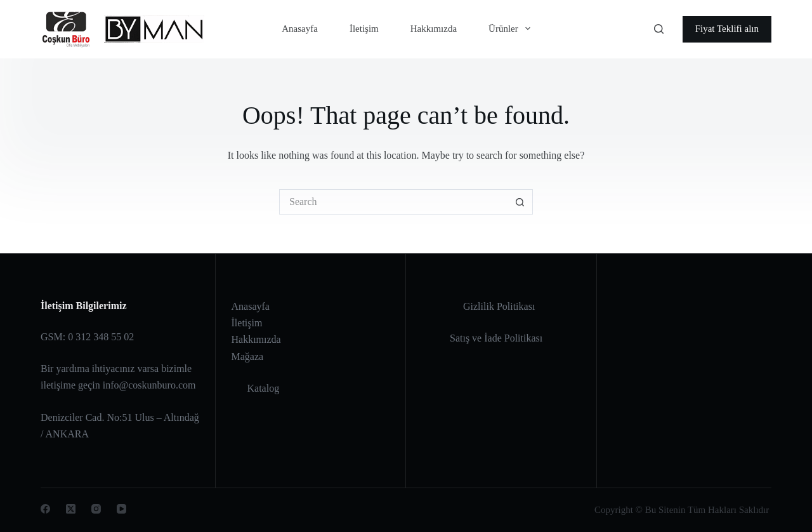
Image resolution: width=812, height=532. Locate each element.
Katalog (264, 388)
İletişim (364, 29)
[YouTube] (121, 509)
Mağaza (248, 356)
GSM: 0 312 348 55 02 (87, 337)
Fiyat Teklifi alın (727, 29)
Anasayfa (300, 29)
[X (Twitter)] (71, 509)
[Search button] (520, 202)
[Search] (659, 29)
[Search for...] (393, 202)
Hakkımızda (434, 29)
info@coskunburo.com (149, 385)
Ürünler (512, 29)
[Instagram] (96, 509)
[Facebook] (45, 509)
